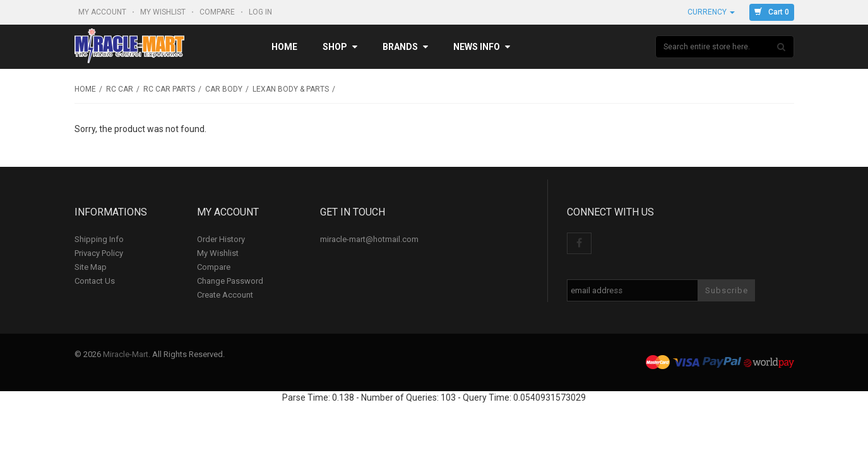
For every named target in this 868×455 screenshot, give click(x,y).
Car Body (224, 89)
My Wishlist (164, 12)
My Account (103, 12)
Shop (340, 47)
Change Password (230, 281)
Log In (261, 12)
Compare (218, 12)
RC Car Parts (169, 89)
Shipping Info (99, 239)
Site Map (91, 267)
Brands (405, 47)
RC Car (120, 89)
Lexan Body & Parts (291, 89)
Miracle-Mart (126, 354)
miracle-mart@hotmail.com (369, 239)
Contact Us (95, 281)
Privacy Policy (99, 253)
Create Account (225, 295)
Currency (711, 12)
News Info (482, 47)
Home (284, 47)
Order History (221, 239)
